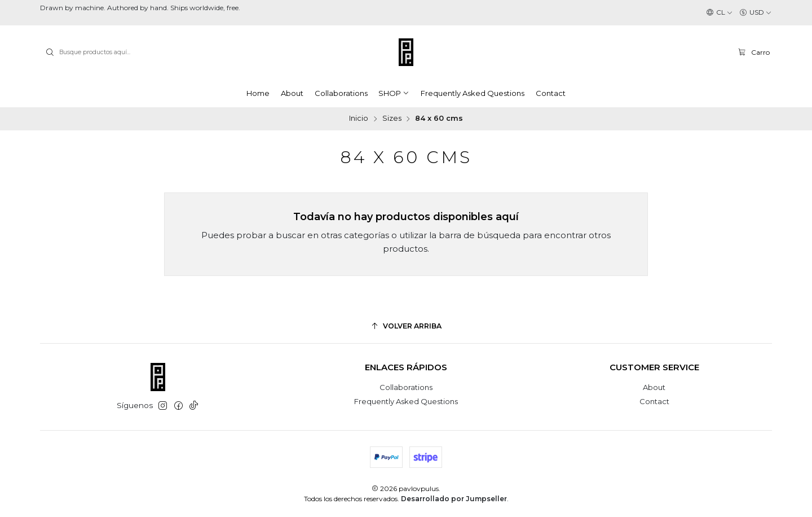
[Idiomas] (720, 13)
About (654, 387)
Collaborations (406, 387)
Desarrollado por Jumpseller (454, 499)
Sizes (392, 119)
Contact (654, 401)
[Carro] (754, 52)
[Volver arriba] (406, 327)
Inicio (359, 119)
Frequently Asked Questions (406, 401)
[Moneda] (756, 13)
